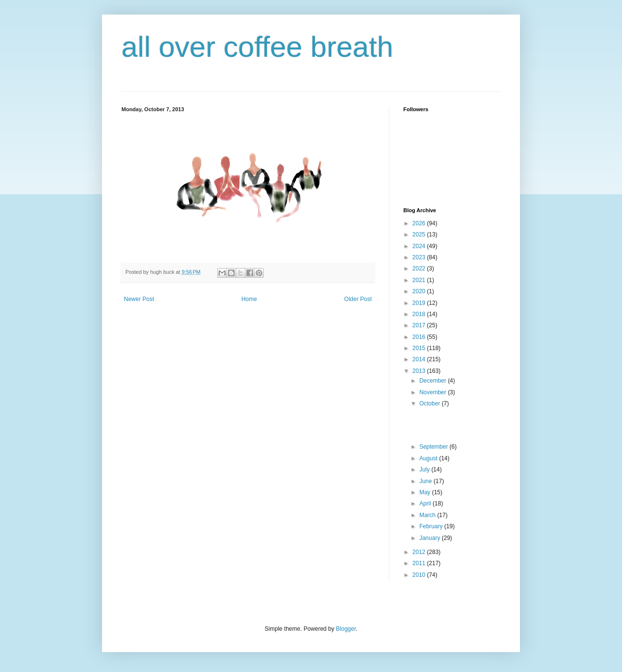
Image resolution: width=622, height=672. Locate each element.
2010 (420, 575)
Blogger (346, 629)
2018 (420, 314)
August (429, 458)
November (434, 392)
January (431, 538)
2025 (420, 235)
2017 (420, 325)
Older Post (358, 299)
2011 (420, 563)
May (426, 492)
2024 (420, 246)
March (428, 515)
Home (249, 299)
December (434, 381)
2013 (420, 371)
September (434, 447)
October (431, 403)
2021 (420, 280)
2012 (420, 552)
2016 (420, 337)
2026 (420, 223)
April (426, 504)
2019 (420, 303)
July (425, 470)
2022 (420, 269)
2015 (420, 348)
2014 (420, 359)
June (426, 481)
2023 (420, 257)
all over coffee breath (257, 47)
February (432, 526)
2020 (420, 291)
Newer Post (139, 299)
